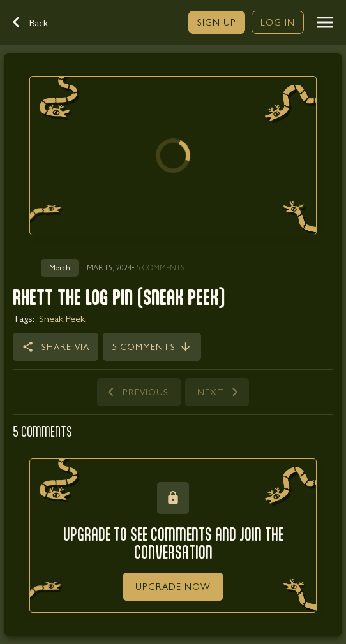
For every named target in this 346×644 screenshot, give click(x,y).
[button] (37, 22)
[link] (217, 22)
